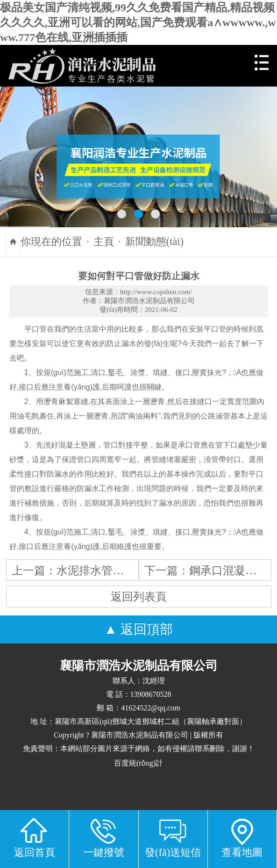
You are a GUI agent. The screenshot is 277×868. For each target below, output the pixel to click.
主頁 (104, 242)
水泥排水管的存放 (101, 570)
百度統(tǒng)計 (138, 763)
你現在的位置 (51, 242)
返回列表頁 (139, 597)
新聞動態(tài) (154, 242)
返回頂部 (147, 629)
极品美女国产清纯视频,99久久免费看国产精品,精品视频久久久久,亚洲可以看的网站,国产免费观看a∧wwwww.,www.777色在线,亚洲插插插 (138, 22)
